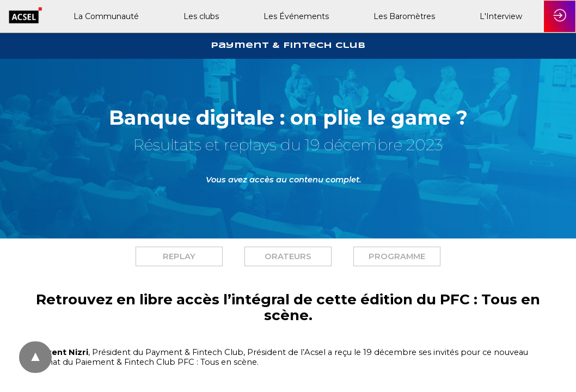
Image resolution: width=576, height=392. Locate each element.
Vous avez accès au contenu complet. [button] (284, 180)
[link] (105, 16)
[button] (179, 256)
